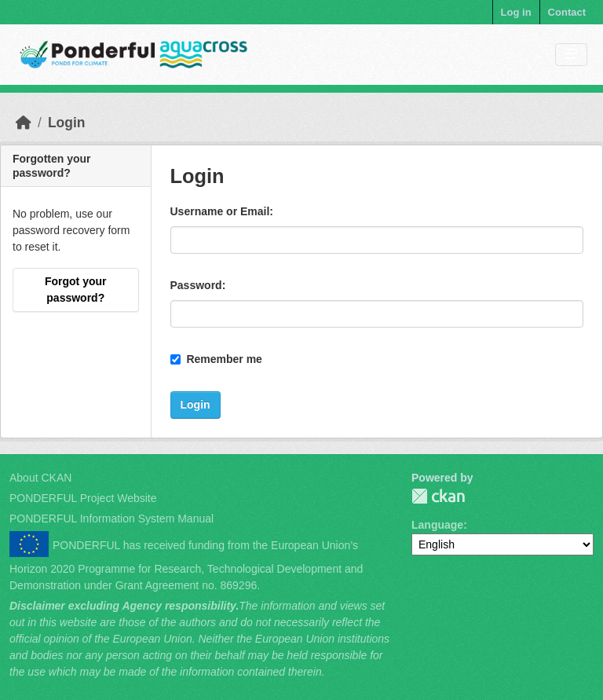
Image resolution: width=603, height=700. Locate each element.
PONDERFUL (438, 496)
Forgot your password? (76, 290)
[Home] (24, 123)
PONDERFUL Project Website (83, 498)
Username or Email (220, 211)
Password (196, 285)
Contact (567, 12)
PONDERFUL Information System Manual (111, 519)
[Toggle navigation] (571, 55)
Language (437, 525)
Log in (516, 12)
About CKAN (40, 478)
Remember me (216, 359)
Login (67, 123)
